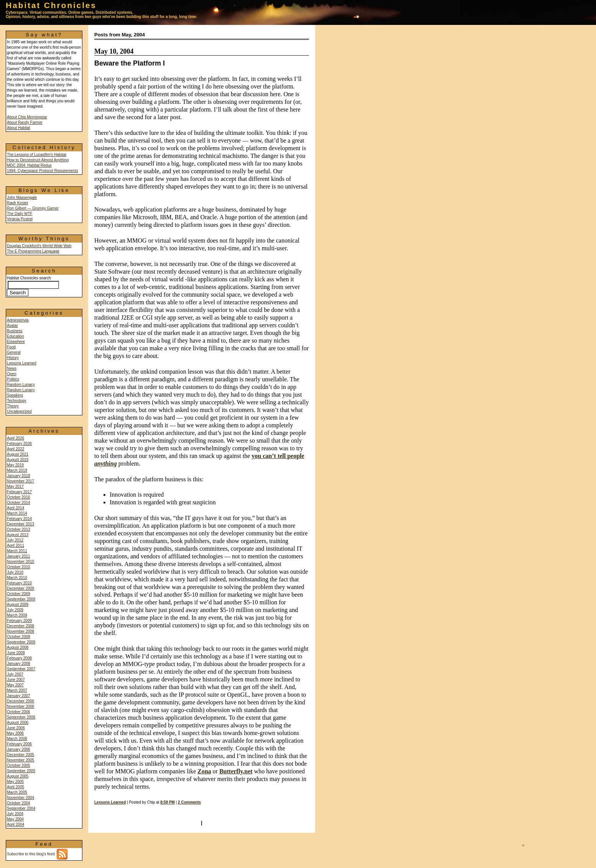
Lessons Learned (22, 363)
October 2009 (19, 594)
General (14, 352)
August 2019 (18, 460)
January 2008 (19, 664)
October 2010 (19, 567)
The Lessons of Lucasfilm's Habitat (37, 155)
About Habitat (19, 128)
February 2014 (19, 519)
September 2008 (21, 642)
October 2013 (19, 529)
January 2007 (19, 696)
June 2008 (16, 653)
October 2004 (19, 803)
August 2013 (18, 535)
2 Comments (189, 802)
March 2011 (17, 551)
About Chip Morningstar (27, 117)
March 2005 (17, 792)
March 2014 (17, 513)
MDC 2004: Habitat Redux (29, 165)
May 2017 (15, 487)
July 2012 (15, 540)
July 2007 (15, 674)
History (13, 358)
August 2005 (18, 776)
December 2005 (21, 755)
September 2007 (21, 669)
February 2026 (19, 444)
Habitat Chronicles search (33, 286)
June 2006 (16, 728)
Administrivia (18, 320)
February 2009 (19, 621)
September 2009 (21, 599)
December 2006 (21, 701)
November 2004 (21, 798)
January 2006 (19, 749)
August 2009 (18, 605)
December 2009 (21, 588)
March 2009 (17, 615)
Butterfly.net (236, 771)
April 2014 (16, 508)
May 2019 (15, 465)
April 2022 (16, 449)
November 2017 (21, 481)
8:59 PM (167, 802)
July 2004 (15, 814)
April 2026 (16, 438)
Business (15, 331)
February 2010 (19, 583)
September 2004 (21, 808)
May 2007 (15, 685)
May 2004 (15, 819)
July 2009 (15, 610)
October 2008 (19, 637)
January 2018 (19, 476)
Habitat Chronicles (51, 5)
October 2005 (19, 765)
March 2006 (17, 739)
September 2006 (21, 717)
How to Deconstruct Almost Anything (38, 160)
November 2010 (21, 562)
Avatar (12, 326)
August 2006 (18, 723)
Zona (204, 771)
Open (11, 374)
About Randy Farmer (25, 122)
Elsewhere (16, 342)
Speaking (15, 395)
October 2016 (19, 497)
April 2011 (16, 546)
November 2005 (21, 760)
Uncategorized (19, 411)
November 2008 (21, 631)
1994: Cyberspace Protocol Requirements (43, 171)
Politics (13, 379)
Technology (17, 401)
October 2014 (19, 503)
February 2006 (19, 744)
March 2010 (17, 578)
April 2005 (16, 787)
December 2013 (21, 524)
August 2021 (18, 454)
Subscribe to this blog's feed (37, 854)
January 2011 (19, 556)
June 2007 (16, 680)
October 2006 (19, 712)
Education (15, 336)
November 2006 (21, 706)
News (12, 368)
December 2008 (21, 626)
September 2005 (21, 771)
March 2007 (17, 690)
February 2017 (19, 492)
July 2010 (15, 572)
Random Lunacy (21, 385)
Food (11, 347)
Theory (13, 406)
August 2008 (18, 647)
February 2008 (19, 658)
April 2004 (16, 825)
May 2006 (15, 733)
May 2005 (15, 782)
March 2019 (17, 470)
